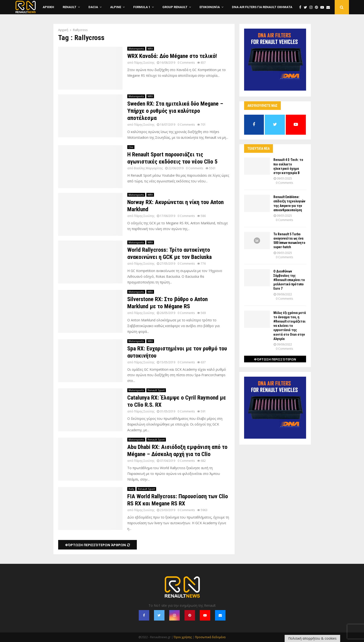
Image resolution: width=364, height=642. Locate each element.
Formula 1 (142, 7)
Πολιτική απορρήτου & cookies (312, 638)
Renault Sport (156, 390)
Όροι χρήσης (183, 637)
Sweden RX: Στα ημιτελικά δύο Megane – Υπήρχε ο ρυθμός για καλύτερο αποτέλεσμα (175, 111)
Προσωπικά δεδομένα (210, 637)
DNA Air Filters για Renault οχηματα (262, 7)
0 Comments (186, 63)
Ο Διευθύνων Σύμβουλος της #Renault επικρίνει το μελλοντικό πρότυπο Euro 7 (289, 280)
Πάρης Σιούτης (144, 63)
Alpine (116, 7)
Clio (131, 147)
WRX (150, 49)
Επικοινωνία (210, 7)
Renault (69, 7)
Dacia (93, 7)
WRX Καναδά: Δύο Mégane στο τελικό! (172, 56)
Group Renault (175, 7)
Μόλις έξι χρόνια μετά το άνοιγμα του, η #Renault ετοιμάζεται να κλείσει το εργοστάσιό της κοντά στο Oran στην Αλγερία (290, 326)
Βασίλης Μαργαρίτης (148, 168)
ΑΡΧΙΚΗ (48, 7)
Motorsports (136, 49)
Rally (131, 489)
